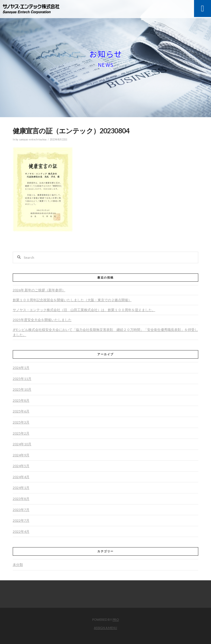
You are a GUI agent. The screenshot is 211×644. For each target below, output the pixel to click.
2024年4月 (21, 477)
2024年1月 (21, 488)
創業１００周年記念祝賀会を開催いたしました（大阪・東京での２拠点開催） (72, 300)
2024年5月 (21, 466)
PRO (116, 620)
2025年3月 (21, 422)
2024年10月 (22, 444)
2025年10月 (22, 389)
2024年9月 (21, 455)
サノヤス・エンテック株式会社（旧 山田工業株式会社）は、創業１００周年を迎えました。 (84, 310)
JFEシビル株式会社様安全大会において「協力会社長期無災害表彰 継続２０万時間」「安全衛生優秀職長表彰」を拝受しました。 (105, 332)
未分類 (18, 565)
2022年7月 (21, 520)
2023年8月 (21, 499)
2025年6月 (21, 411)
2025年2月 (21, 433)
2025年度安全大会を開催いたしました (42, 320)
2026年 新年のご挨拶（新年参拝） (39, 290)
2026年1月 (21, 368)
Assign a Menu (106, 628)
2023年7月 (21, 510)
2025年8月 (21, 400)
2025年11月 (22, 379)
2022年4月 (21, 531)
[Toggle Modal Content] (203, 8)
